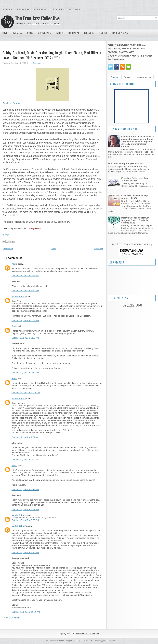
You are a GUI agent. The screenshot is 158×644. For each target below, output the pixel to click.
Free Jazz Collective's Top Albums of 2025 (134, 179)
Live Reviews (74, 33)
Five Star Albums (120, 33)
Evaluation (59, 9)
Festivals (103, 33)
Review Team (23, 9)
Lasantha (85, 641)
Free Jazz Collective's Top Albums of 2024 (134, 197)
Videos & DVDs (44, 33)
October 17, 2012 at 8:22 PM (25, 338)
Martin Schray (13, 103)
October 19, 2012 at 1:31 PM (25, 490)
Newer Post (8, 249)
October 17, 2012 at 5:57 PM (25, 320)
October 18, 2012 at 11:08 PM (26, 393)
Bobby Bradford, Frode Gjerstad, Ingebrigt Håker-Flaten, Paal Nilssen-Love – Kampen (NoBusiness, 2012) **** (52, 55)
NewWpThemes (58, 641)
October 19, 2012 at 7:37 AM (25, 437)
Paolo (14, 264)
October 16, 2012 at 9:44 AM (25, 276)
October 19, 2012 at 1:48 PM (25, 509)
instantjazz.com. (35, 229)
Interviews (89, 33)
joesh (14, 465)
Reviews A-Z (17, 33)
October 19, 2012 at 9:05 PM (25, 520)
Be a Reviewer (41, 9)
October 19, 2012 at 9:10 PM (25, 552)
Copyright (75, 9)
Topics (127, 77)
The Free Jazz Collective (37, 18)
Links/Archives (144, 77)
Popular (114, 77)
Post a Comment (12, 618)
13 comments (38, 63)
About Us (7, 9)
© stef (6, 235)
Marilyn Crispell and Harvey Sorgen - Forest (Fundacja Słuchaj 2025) (135, 220)
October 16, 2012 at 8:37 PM (25, 291)
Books (30, 33)
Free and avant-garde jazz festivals (125, 164)
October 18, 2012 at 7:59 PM (25, 373)
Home (5, 33)
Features (60, 33)
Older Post (98, 249)
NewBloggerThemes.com (105, 641)
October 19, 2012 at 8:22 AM (25, 460)
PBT (92, 641)
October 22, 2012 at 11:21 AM (26, 612)
